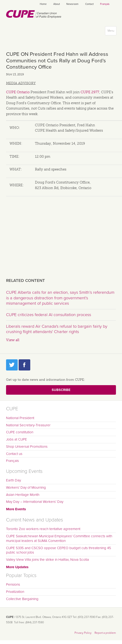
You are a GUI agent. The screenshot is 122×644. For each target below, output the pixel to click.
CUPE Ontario (18, 92)
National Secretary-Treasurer (28, 425)
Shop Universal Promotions (27, 447)
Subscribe (61, 390)
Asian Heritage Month (23, 495)
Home (43, 4)
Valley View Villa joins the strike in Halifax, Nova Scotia (47, 560)
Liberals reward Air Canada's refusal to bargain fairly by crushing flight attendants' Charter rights (57, 329)
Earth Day (14, 480)
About (57, 4)
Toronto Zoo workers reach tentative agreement (43, 529)
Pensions (13, 584)
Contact (89, 4)
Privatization (15, 592)
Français (105, 4)
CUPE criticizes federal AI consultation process (49, 315)
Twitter (12, 365)
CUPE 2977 (90, 92)
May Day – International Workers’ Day (35, 502)
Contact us (14, 454)
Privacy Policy (83, 633)
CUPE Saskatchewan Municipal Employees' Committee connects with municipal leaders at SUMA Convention (59, 538)
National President (20, 418)
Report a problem (105, 633)
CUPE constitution (20, 432)
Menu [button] (112, 32)
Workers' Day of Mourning (26, 487)
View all (13, 340)
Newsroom (72, 4)
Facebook (24, 365)
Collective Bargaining (22, 599)
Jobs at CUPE (17, 439)
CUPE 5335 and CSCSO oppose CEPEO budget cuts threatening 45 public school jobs (59, 550)
